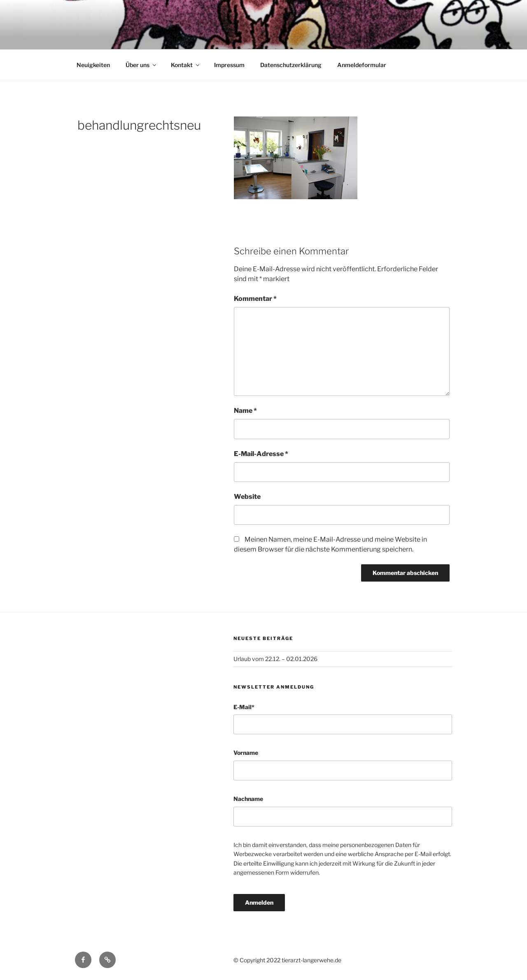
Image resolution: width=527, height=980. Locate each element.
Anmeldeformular (362, 65)
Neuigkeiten (93, 65)
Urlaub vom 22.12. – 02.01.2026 (275, 659)
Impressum (229, 65)
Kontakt (186, 65)
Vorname (246, 753)
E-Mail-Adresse (261, 454)
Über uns (141, 65)
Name (245, 411)
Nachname (248, 799)
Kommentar (255, 299)
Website (247, 497)
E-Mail (244, 707)
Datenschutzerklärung (291, 65)
